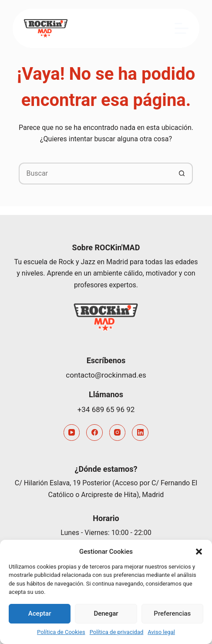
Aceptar (40, 613)
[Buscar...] (95, 174)
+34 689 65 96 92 (106, 409)
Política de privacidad (117, 632)
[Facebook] (94, 433)
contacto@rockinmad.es (106, 375)
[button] (199, 552)
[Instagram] (118, 433)
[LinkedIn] (140, 433)
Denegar (106, 613)
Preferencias (172, 613)
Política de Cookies (61, 632)
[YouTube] (72, 433)
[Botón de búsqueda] (182, 174)
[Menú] (182, 28)
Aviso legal (161, 632)
